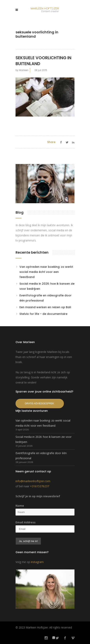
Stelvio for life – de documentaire (43, 314)
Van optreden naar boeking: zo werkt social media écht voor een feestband (46, 272)
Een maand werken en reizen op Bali (45, 307)
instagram (37, 562)
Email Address (26, 522)
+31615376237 (40, 486)
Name (20, 506)
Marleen (24, 70)
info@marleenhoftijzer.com (33, 481)
